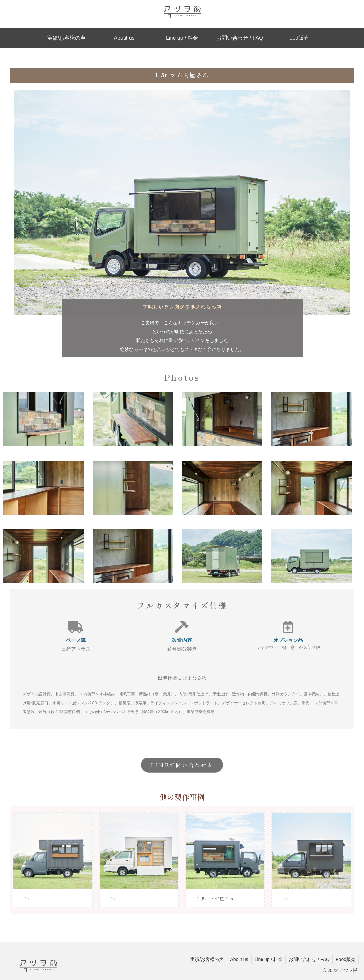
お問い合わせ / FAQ (308, 959)
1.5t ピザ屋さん (216, 899)
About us (237, 959)
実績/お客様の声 (204, 959)
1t (28, 899)
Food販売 (345, 959)
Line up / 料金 (267, 959)
